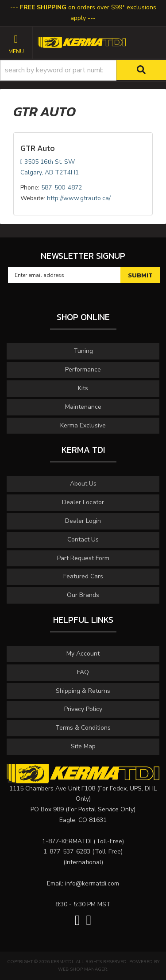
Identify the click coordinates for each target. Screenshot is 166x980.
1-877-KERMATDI (67, 841)
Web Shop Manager (83, 969)
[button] (83, 70)
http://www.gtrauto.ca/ (79, 198)
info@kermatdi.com (92, 883)
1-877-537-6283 (67, 852)
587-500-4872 (62, 188)
